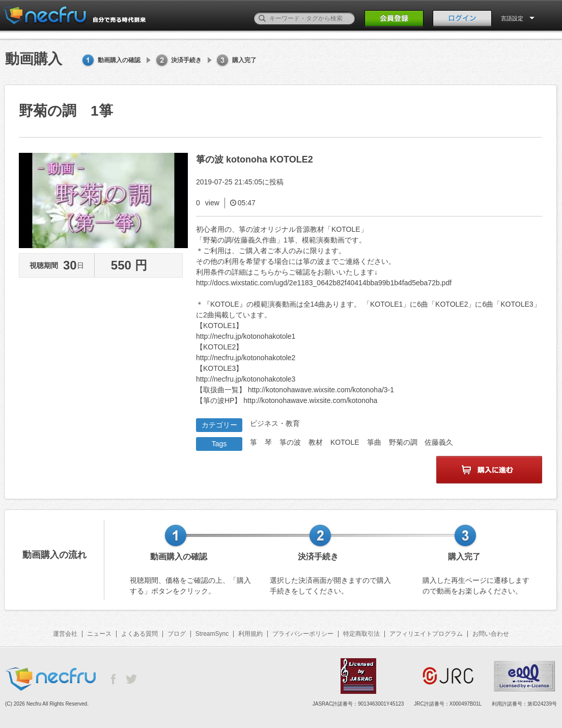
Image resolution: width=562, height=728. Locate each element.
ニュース (99, 634)
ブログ (177, 634)
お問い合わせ (491, 634)
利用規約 (250, 634)
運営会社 (65, 634)
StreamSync (212, 634)
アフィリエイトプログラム (426, 634)
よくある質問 (139, 634)
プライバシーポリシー (303, 634)
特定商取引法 (361, 634)
